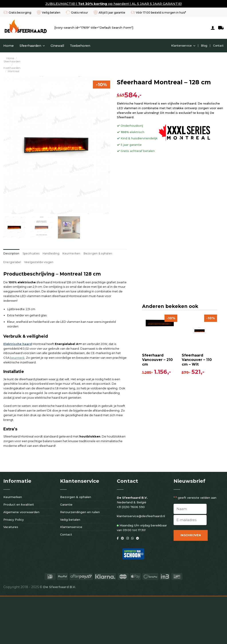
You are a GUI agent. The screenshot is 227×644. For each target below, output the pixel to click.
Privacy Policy (14, 567)
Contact (218, 46)
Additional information (31, 253)
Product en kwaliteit (19, 552)
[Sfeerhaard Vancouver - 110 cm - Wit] (67, 432)
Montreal (14, 71)
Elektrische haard (18, 321)
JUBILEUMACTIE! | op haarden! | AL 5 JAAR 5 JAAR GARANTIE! (114, 4)
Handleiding (51, 253)
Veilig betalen (70, 567)
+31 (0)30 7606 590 (131, 555)
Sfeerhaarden (32, 46)
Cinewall (57, 46)
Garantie (66, 552)
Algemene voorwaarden (21, 560)
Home (9, 46)
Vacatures (11, 575)
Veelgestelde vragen (149, 253)
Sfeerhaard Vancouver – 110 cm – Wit (65, 461)
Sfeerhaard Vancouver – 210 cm (25, 461)
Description (11, 253)
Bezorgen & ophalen (98, 253)
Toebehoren (80, 46)
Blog (204, 46)
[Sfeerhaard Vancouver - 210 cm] (28, 432)
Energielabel (123, 253)
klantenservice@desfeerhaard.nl (141, 564)
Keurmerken (71, 253)
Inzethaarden (12, 68)
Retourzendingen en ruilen (80, 560)
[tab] (11, 253)
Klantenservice (183, 46)
